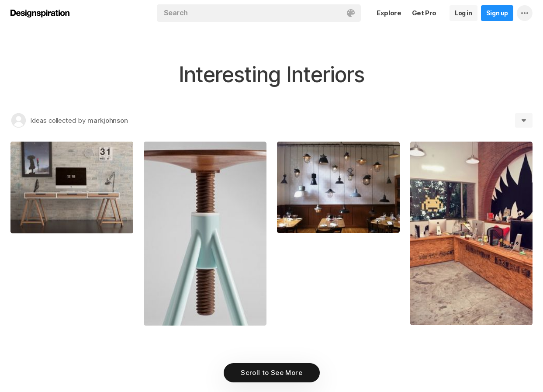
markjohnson (108, 120)
